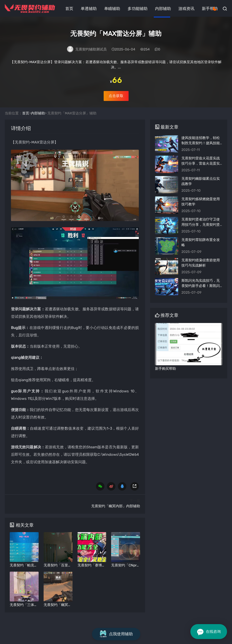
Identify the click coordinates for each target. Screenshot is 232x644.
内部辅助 (163, 9)
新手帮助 (210, 9)
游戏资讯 (186, 9)
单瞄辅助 (112, 9)
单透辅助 (89, 9)
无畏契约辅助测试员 (91, 50)
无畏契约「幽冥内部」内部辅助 (116, 517)
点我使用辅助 (116, 634)
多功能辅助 (138, 9)
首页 (69, 9)
